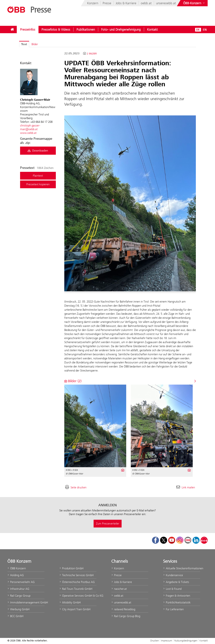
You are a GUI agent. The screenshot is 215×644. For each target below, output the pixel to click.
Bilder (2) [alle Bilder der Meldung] (73, 381)
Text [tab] (24, 44)
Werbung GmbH (18, 609)
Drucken (155, 640)
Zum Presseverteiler (108, 524)
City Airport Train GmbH (75, 609)
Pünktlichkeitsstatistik (177, 602)
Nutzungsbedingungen (186, 640)
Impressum (167, 640)
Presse (107, 3)
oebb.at (146, 3)
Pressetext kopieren (38, 184)
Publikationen (86, 29)
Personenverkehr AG (21, 582)
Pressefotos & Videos (56, 29)
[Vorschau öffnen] (130, 203)
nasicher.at (119, 589)
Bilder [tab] (35, 44)
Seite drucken (78, 487)
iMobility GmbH (70, 602)
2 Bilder (92, 54)
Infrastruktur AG (18, 589)
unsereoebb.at (166, 3)
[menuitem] (12, 29)
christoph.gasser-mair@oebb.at (30, 127)
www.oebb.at (28, 133)
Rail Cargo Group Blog (126, 616)
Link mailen (188, 487)
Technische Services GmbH (76, 575)
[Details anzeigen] (122, 470)
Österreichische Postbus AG (77, 582)
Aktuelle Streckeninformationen (182, 568)
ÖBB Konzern (17, 568)
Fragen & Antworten (177, 596)
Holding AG (16, 575)
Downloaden (38, 151)
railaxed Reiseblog (123, 609)
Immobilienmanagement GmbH (26, 602)
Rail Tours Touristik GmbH (76, 589)
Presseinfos (28, 29)
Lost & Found (172, 589)
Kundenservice (173, 575)
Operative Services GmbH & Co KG (78, 596)
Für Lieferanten (173, 609)
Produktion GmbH (71, 568)
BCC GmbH (15, 616)
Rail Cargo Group (19, 596)
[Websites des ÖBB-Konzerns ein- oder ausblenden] (194, 3)
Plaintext (38, 176)
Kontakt (152, 29)
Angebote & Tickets (176, 582)
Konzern (93, 3)
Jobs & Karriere (126, 3)
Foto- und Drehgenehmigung (121, 29)
